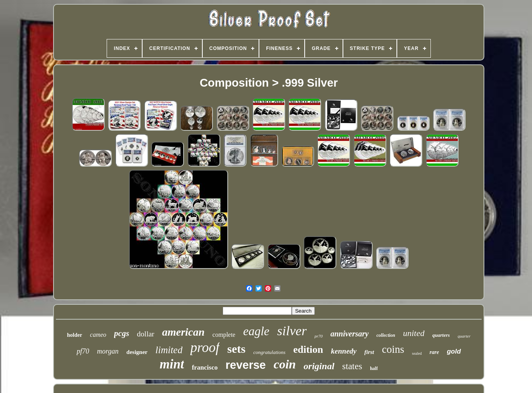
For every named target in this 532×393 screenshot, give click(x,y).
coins (393, 349)
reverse (245, 365)
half (374, 368)
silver (292, 331)
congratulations (269, 352)
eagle (256, 331)
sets (237, 349)
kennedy (344, 351)
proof (205, 348)
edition (308, 349)
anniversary (350, 334)
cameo (98, 335)
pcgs (122, 333)
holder (74, 335)
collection (386, 335)
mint (172, 364)
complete (224, 335)
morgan (108, 351)
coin (285, 364)
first (369, 352)
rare (434, 352)
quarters (441, 335)
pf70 (83, 351)
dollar (146, 334)
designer (137, 352)
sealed (417, 353)
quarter (464, 336)
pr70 (319, 336)
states (352, 366)
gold (454, 351)
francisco (205, 367)
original (319, 366)
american (183, 332)
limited (169, 350)
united (414, 333)
